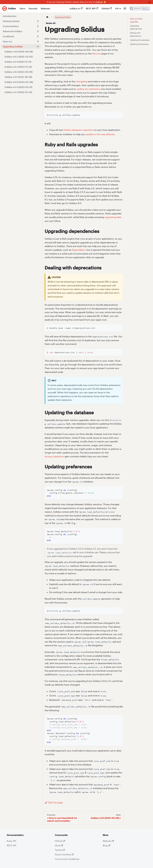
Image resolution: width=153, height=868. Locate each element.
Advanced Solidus (13, 31)
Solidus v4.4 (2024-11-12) (18, 62)
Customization (11, 26)
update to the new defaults (100, 134)
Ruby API (11, 841)
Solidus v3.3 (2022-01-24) (18, 92)
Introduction (10, 16)
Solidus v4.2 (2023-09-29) (19, 72)
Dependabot (79, 250)
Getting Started (11, 21)
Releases (45, 8)
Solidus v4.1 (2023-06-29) (18, 77)
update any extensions (89, 89)
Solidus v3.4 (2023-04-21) (18, 87)
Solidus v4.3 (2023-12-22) (18, 67)
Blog (106, 845)
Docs (22, 8)
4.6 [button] (117, 8)
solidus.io (76, 8)
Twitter (60, 850)
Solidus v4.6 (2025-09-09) (19, 52)
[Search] (140, 8)
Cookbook (8, 36)
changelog (81, 81)
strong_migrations (54, 456)
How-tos (7, 41)
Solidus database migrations (79, 130)
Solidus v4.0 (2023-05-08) (19, 82)
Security (33, 8)
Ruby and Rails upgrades (136, 20)
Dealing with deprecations (136, 34)
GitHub (99, 2)
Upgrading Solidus (13, 46)
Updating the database (140, 40)
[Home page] (47, 17)
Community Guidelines (67, 859)
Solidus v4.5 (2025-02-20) (19, 57)
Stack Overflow (64, 854)
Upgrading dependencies (136, 27)
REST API (92, 8)
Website (108, 841)
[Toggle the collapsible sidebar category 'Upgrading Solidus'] (38, 46)
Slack (59, 845)
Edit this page (54, 802)
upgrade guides (113, 217)
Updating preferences (139, 44)
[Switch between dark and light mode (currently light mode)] (125, 8)
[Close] (149, 2)
